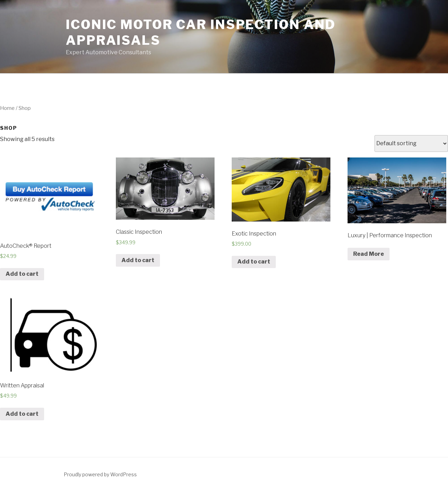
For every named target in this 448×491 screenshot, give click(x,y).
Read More (369, 254)
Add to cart (22, 274)
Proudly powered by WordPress (100, 474)
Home (7, 108)
